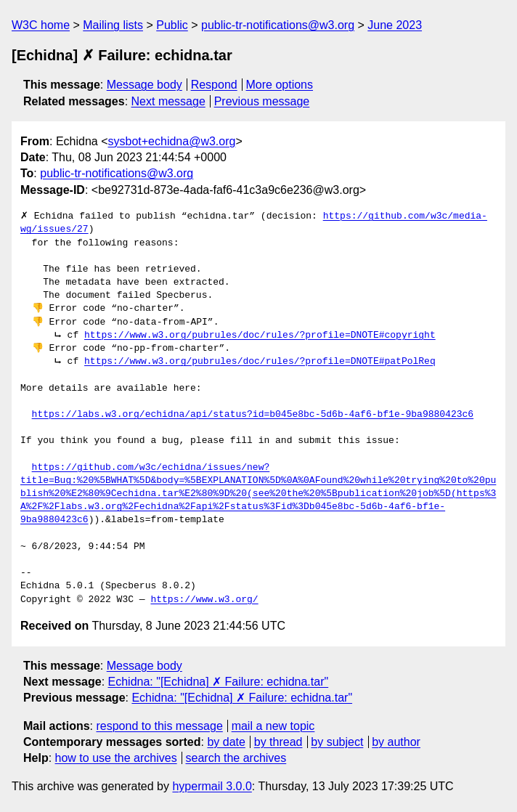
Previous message (262, 101)
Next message (168, 101)
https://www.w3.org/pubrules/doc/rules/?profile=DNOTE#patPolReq (260, 362)
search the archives (236, 758)
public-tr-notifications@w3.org (278, 25)
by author (396, 742)
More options (280, 85)
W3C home (41, 25)
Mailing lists (113, 25)
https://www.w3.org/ (204, 600)
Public (172, 25)
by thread (278, 742)
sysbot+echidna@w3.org (172, 141)
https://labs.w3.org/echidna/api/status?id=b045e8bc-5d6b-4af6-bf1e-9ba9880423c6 (253, 415)
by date (226, 742)
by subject (337, 742)
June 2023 (395, 25)
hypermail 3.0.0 (212, 786)
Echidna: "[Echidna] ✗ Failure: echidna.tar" (219, 682)
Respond (214, 85)
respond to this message (159, 726)
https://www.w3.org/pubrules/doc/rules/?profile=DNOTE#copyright (260, 336)
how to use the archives (116, 758)
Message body (144, 85)
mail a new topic (273, 726)
